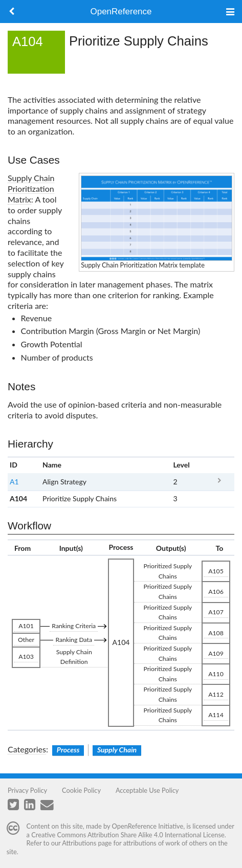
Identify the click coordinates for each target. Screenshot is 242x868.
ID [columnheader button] (14, 465)
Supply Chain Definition (74, 657)
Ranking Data (74, 640)
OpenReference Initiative (148, 826)
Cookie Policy (81, 790)
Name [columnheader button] (52, 465)
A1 (14, 482)
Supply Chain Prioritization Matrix (31, 188)
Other (26, 640)
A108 (216, 633)
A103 (26, 656)
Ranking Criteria (74, 626)
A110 (216, 674)
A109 (216, 653)
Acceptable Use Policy (147, 790)
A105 (216, 571)
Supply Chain (117, 750)
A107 (216, 612)
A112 (216, 694)
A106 (216, 592)
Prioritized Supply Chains (168, 571)
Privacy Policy (27, 790)
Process (68, 750)
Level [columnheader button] (181, 465)
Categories (27, 749)
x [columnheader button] (219, 465)
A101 (26, 626)
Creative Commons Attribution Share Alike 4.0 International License (128, 835)
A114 (216, 715)
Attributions (79, 843)
